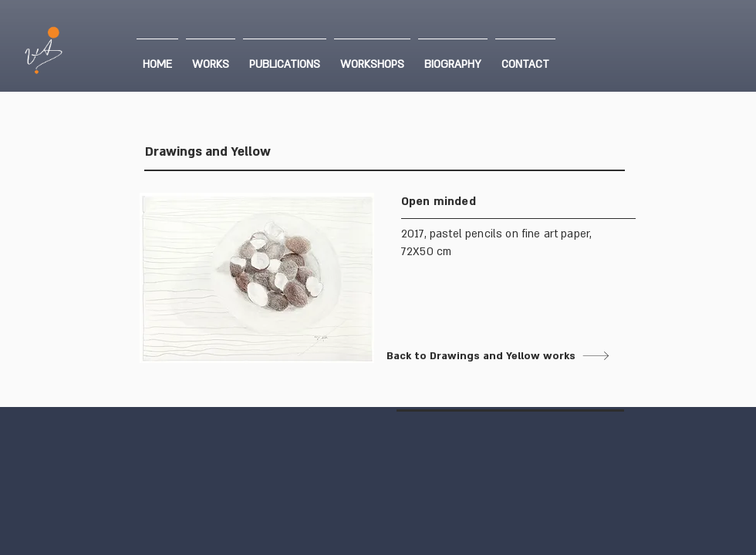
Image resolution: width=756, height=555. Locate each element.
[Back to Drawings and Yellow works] (498, 356)
